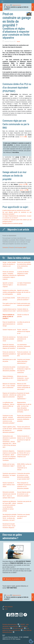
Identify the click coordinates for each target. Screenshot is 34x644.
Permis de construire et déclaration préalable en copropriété (9, 354)
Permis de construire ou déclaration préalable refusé (9, 339)
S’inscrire (12, 248)
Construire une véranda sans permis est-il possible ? (23, 516)
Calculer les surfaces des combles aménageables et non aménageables (10, 292)
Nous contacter (8, 607)
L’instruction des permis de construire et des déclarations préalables (9, 369)
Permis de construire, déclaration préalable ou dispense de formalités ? (9, 346)
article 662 (23, 190)
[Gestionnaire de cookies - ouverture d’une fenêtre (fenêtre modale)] (31, 641)
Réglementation (17, 5)
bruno (18, 42)
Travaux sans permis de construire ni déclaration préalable (24, 429)
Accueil (8, 5)
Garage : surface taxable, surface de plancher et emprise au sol (9, 264)
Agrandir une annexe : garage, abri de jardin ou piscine (24, 292)
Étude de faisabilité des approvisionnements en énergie (9, 324)
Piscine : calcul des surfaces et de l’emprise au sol (24, 331)
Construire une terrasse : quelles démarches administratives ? (24, 361)
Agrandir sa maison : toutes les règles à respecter (8, 285)
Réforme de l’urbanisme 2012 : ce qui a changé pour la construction (9, 386)
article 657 (22, 184)
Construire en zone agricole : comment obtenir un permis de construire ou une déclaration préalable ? (9, 419)
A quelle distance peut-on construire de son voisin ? (16, 210)
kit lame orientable (19, 628)
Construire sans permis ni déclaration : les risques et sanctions (9, 475)
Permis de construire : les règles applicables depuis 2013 (24, 354)
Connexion (5, 248)
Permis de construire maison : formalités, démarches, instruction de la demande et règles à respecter (10, 275)
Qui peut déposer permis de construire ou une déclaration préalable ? (24, 494)
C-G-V (5, 609)
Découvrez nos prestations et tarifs (14, 579)
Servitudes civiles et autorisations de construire (23, 339)
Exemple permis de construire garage (12, 223)
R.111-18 (23, 137)
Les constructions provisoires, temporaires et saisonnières (24, 346)
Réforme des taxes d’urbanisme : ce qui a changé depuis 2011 (23, 378)
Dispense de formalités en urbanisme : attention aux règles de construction (10, 395)
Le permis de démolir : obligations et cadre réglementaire (23, 274)
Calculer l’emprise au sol (9, 330)
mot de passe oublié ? (21, 248)
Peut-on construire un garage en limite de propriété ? (8, 317)
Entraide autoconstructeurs (10, 624)
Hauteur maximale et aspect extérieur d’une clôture (9, 485)
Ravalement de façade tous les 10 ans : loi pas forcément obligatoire (9, 526)
